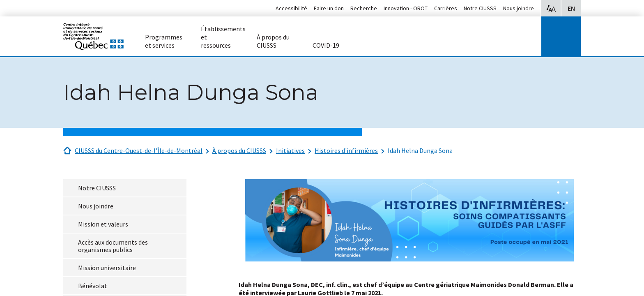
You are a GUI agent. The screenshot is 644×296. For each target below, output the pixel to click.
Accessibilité (291, 8)
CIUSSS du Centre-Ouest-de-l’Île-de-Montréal (139, 150)
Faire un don (329, 8)
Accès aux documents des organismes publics (113, 246)
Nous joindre (519, 8)
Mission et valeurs (103, 224)
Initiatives (290, 150)
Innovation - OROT (406, 8)
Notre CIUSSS (480, 8)
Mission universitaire (107, 268)
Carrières (446, 8)
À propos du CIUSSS (239, 150)
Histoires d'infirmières (346, 150)
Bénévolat (93, 286)
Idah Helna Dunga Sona (420, 150)
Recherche (364, 8)
